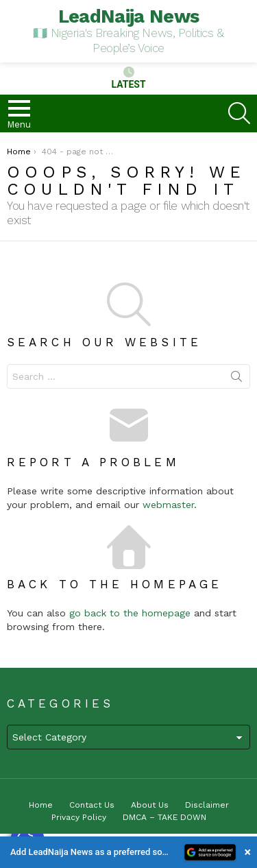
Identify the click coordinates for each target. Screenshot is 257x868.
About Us (150, 805)
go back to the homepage (130, 613)
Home (41, 805)
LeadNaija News (129, 16)
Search (236, 379)
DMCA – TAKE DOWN (164, 817)
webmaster (168, 505)
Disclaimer (207, 805)
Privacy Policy (79, 817)
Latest (128, 78)
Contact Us (92, 805)
